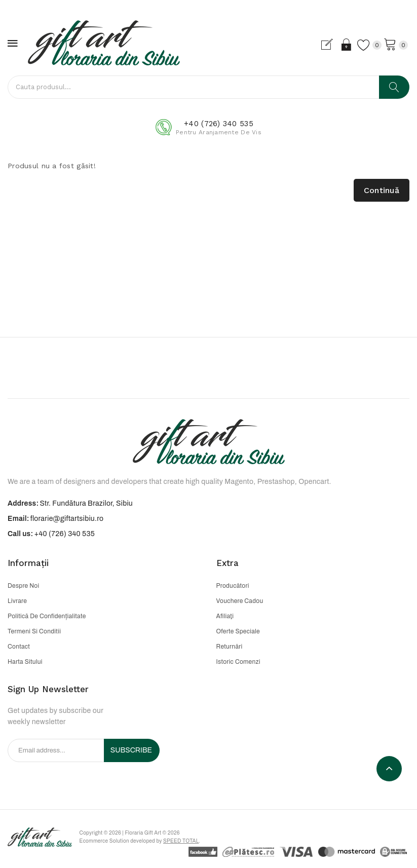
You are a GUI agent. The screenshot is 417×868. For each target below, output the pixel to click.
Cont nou (322, 45)
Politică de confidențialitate (47, 616)
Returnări (230, 647)
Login (340, 45)
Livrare (17, 601)
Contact (19, 647)
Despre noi (23, 586)
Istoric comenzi (238, 662)
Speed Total (193, 843)
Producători (233, 586)
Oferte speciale (238, 631)
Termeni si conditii (34, 631)
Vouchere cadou (240, 601)
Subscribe (131, 750)
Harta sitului (25, 662)
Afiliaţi (225, 616)
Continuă (382, 190)
